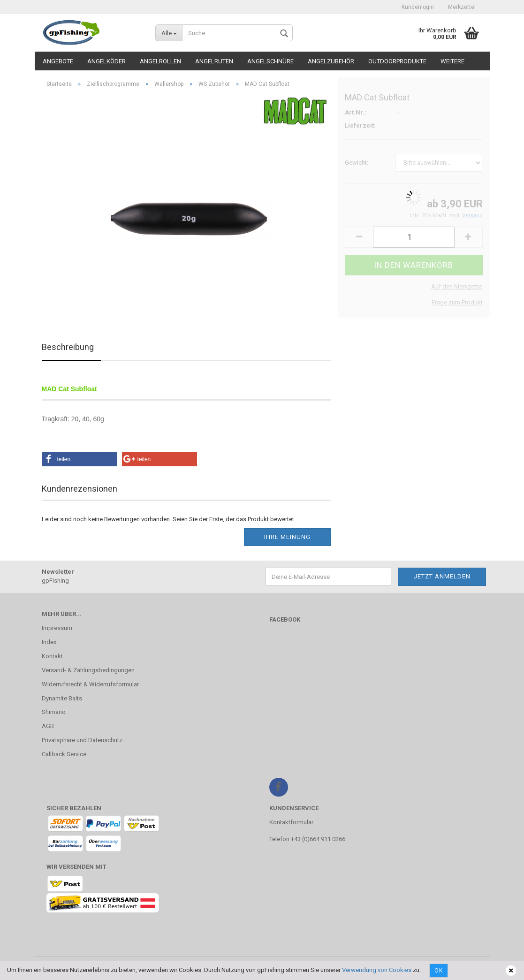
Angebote (58, 61)
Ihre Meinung (287, 537)
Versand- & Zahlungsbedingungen (88, 670)
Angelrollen (160, 61)
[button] (79, 459)
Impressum (57, 628)
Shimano (54, 712)
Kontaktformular (291, 822)
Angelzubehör (331, 61)
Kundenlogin (418, 7)
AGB (48, 726)
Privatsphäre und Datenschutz (82, 740)
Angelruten (214, 61)
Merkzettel (462, 7)
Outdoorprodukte (397, 61)
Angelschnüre (270, 61)
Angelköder (106, 61)
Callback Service (64, 754)
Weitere (452, 61)
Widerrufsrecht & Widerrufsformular (90, 684)
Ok (439, 971)
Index (49, 642)
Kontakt (52, 656)
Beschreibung (68, 347)
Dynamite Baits (62, 698)
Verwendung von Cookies (377, 970)
